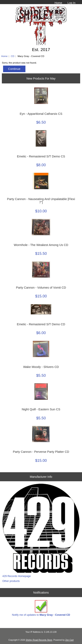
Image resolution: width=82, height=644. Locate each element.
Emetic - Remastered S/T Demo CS (41, 156)
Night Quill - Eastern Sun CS (41, 409)
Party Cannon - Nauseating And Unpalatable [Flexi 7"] (41, 201)
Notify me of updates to (41, 608)
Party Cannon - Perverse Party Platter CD (41, 452)
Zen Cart (69, 640)
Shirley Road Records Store (39, 640)
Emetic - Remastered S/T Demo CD (41, 324)
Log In (71, 3)
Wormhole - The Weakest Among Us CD (41, 245)
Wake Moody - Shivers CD (41, 367)
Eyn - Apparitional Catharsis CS (41, 114)
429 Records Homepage (17, 576)
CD (13, 56)
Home (58, 3)
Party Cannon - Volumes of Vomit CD (41, 288)
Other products (11, 581)
